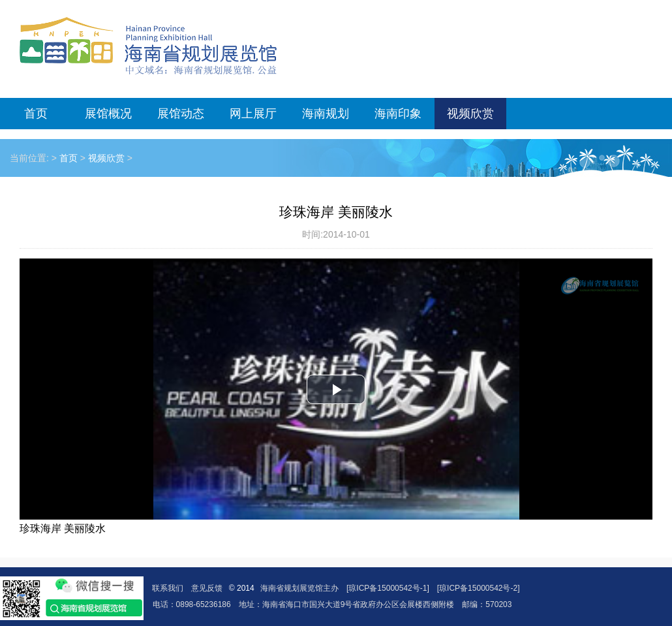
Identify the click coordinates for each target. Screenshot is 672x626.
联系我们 (168, 588)
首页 (36, 114)
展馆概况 (108, 114)
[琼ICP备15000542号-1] (388, 588)
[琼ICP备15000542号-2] (479, 588)
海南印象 (398, 114)
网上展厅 (253, 114)
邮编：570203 (487, 604)
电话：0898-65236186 (192, 604)
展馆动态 (181, 114)
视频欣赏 (470, 114)
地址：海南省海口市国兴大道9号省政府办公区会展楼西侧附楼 (347, 604)
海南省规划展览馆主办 (299, 588)
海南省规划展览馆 (148, 46)
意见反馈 (207, 588)
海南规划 (326, 114)
